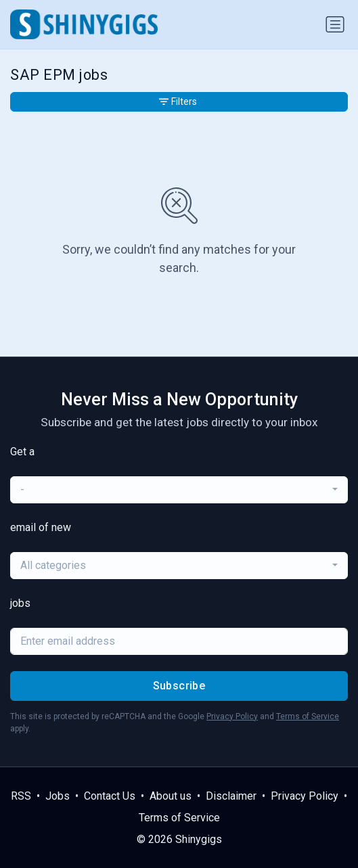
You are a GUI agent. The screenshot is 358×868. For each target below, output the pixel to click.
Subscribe (179, 686)
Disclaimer (231, 796)
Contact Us (110, 796)
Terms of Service (308, 716)
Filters (178, 101)
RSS (21, 796)
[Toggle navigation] (335, 24)
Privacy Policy (232, 716)
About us (171, 796)
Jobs (58, 796)
